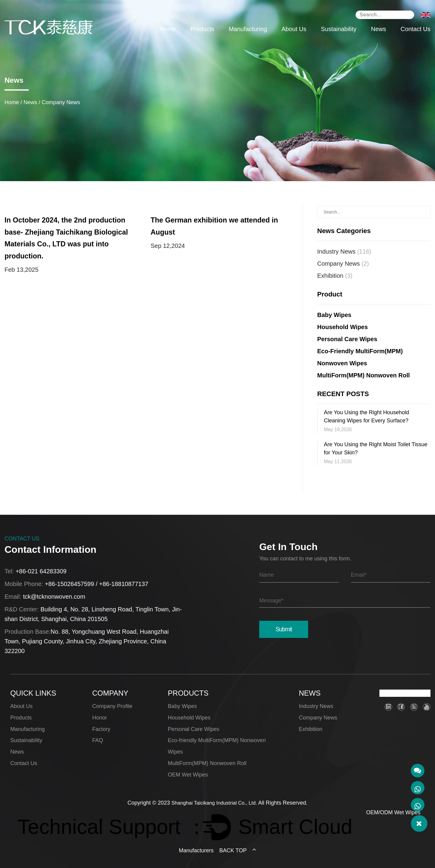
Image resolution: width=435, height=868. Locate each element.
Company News (343, 264)
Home (168, 30)
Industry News (344, 251)
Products (202, 30)
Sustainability (339, 30)
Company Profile (112, 706)
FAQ (98, 740)
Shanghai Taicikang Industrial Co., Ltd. (214, 803)
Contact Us (416, 30)
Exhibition (335, 276)
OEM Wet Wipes (188, 775)
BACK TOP (238, 850)
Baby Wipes (334, 315)
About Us (294, 30)
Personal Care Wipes (347, 339)
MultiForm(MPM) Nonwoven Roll (364, 375)
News (379, 30)
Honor (100, 718)
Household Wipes (343, 327)
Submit (283, 629)
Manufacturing (248, 30)
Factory (101, 729)
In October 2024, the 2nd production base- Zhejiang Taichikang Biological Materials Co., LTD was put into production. (71, 232)
